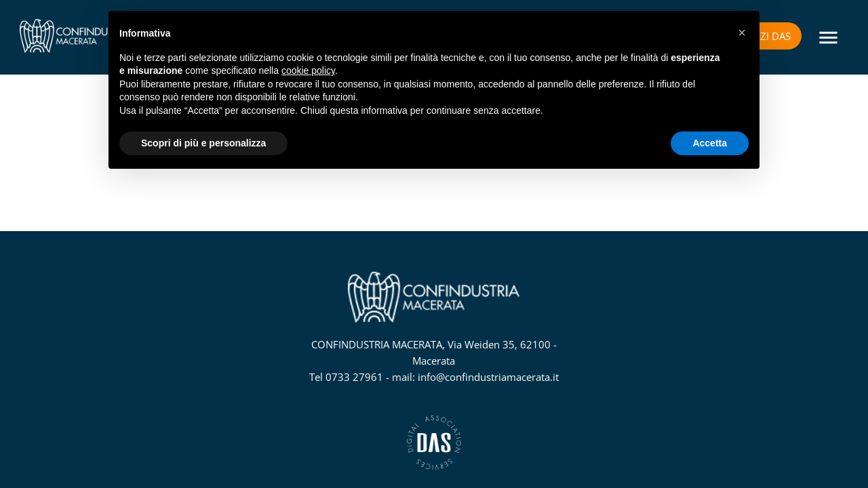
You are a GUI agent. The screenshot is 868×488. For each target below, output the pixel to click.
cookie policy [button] (308, 70)
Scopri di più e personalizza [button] (203, 143)
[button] (742, 33)
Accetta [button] (710, 143)
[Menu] (828, 38)
